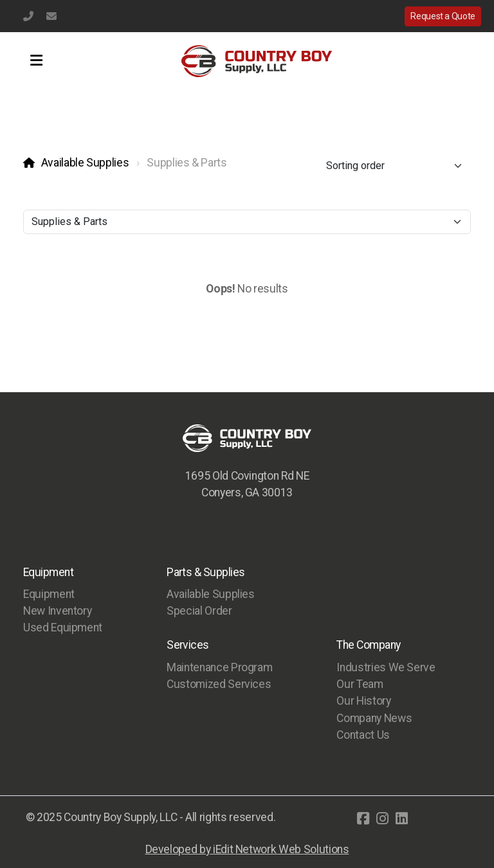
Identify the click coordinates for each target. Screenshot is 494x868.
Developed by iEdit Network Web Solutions (247, 849)
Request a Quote (443, 16)
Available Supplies (85, 163)
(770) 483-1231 (28, 16)
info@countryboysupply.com (51, 16)
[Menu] (36, 61)
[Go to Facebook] (363, 818)
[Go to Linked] (401, 818)
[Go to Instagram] (382, 818)
